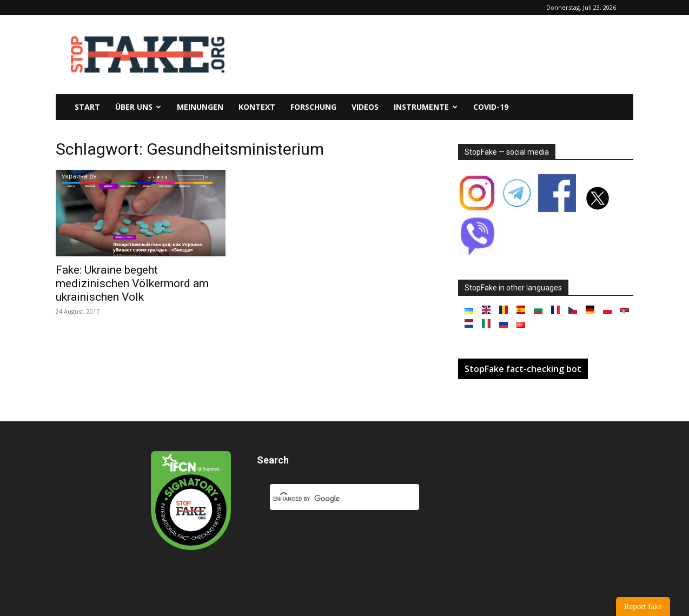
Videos (365, 107)
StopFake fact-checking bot (523, 369)
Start (87, 107)
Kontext (257, 107)
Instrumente (426, 107)
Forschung (313, 107)
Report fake (643, 606)
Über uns (138, 107)
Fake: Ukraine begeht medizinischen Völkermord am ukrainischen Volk (132, 283)
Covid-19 (491, 107)
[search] (332, 499)
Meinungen (200, 107)
